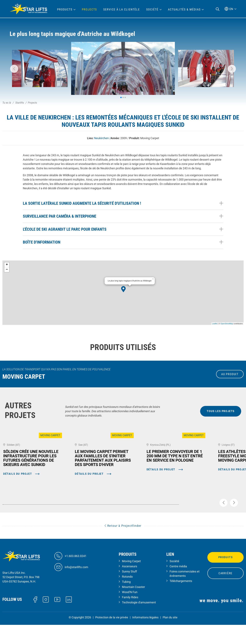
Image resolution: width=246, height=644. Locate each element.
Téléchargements (181, 600)
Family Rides (130, 616)
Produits (226, 576)
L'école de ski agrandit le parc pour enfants (65, 229)
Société (174, 580)
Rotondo (127, 596)
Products (65, 10)
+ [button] (7, 265)
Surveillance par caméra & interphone (60, 216)
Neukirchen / (102, 138)
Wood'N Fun (130, 611)
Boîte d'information (42, 242)
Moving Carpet (131, 580)
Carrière (225, 592)
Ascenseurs (130, 585)
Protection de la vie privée (112, 637)
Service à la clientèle (122, 10)
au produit (230, 374)
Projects (89, 10)
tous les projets (221, 411)
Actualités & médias (184, 10)
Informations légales (145, 637)
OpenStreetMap (227, 324)
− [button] (7, 270)
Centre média (178, 585)
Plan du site (170, 637)
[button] (14, 69)
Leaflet (215, 324)
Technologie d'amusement (139, 622)
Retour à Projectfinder (123, 545)
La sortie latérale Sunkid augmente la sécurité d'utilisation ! (82, 203)
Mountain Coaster (133, 606)
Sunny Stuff (129, 591)
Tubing (126, 601)
